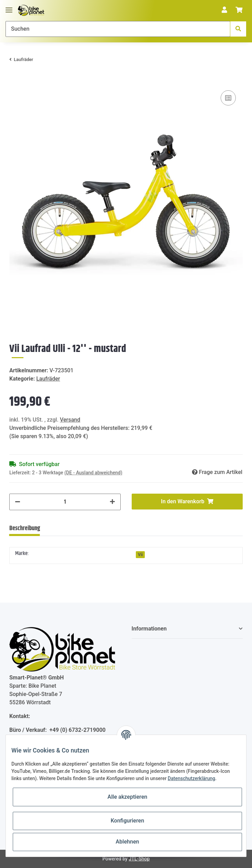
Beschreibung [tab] (25, 528)
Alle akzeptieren (128, 797)
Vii (140, 555)
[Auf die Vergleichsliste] (228, 98)
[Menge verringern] (18, 502)
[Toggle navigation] (9, 7)
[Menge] (65, 502)
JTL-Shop (139, 859)
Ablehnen (128, 842)
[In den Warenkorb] (15, 78)
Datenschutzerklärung (192, 778)
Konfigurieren (127, 821)
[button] (224, 11)
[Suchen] (118, 29)
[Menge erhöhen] (112, 502)
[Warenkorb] (239, 11)
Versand (70, 420)
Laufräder (48, 379)
